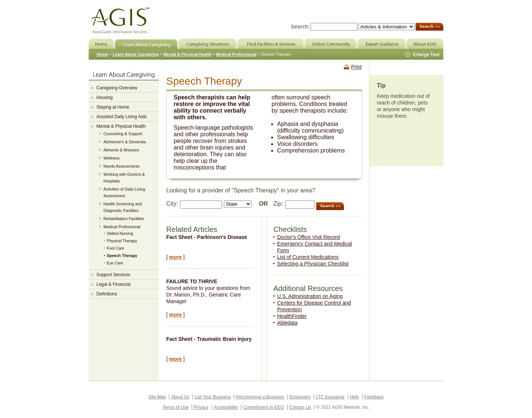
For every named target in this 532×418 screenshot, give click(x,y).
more (175, 257)
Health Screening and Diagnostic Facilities (123, 207)
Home (103, 54)
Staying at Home (113, 107)
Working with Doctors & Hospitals (124, 178)
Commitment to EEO (263, 407)
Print (356, 67)
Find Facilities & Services (270, 44)
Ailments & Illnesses (121, 150)
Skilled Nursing (120, 233)
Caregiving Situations (207, 44)
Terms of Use (176, 407)
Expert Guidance (381, 44)
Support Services (113, 275)
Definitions (107, 294)
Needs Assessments (122, 166)
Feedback (374, 397)
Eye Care (115, 263)
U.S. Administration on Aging (310, 296)
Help (354, 397)
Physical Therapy (122, 241)
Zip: (278, 204)
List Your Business (213, 397)
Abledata (287, 323)
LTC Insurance (330, 397)
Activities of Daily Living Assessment (124, 192)
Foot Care (116, 248)
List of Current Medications (308, 257)
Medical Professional (122, 227)
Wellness (112, 158)
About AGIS (425, 44)
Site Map (157, 397)
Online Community (330, 44)
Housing (105, 97)
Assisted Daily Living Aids (122, 117)
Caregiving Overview (117, 88)
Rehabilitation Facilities (124, 219)
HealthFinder (292, 316)
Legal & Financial (113, 284)
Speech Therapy (122, 256)
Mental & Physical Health (121, 126)
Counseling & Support (123, 134)
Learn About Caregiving (136, 54)
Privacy (201, 407)
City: (172, 204)
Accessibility (226, 407)
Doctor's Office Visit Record (308, 237)
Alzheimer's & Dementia (125, 142)
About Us (180, 397)
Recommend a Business (260, 397)
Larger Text (423, 55)
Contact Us (300, 407)
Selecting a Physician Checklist (313, 264)
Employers (300, 397)
